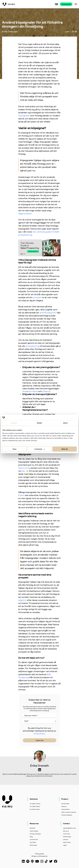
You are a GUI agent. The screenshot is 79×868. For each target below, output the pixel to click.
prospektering (32, 346)
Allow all (65, 449)
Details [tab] (40, 423)
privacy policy (39, 734)
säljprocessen (25, 214)
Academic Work (30, 391)
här (24, 471)
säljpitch (22, 600)
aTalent (46, 391)
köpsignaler (24, 116)
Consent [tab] (14, 423)
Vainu (22, 495)
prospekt (37, 297)
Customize (40, 449)
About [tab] (65, 423)
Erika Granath (10, 31)
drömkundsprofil (48, 313)
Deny (14, 449)
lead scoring (24, 468)
